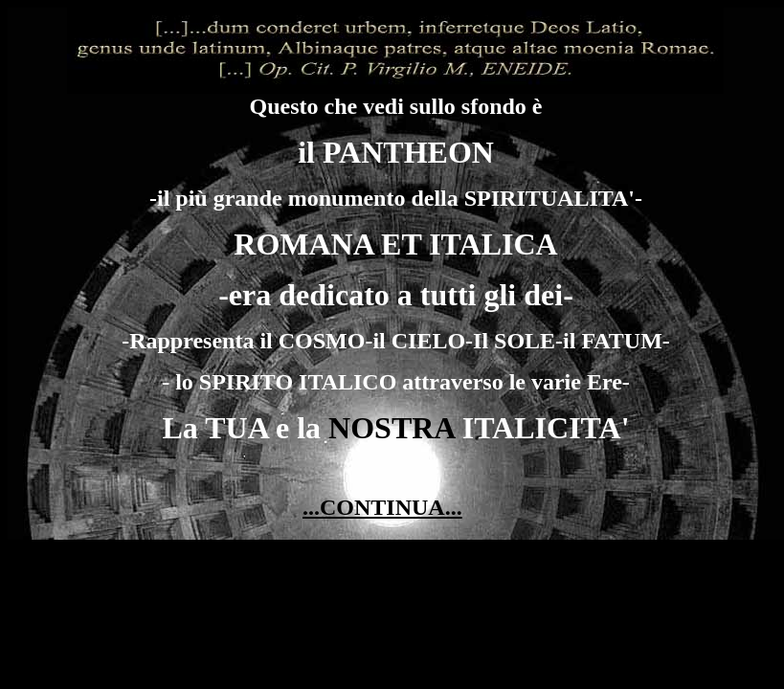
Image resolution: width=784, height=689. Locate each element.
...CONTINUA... (382, 507)
